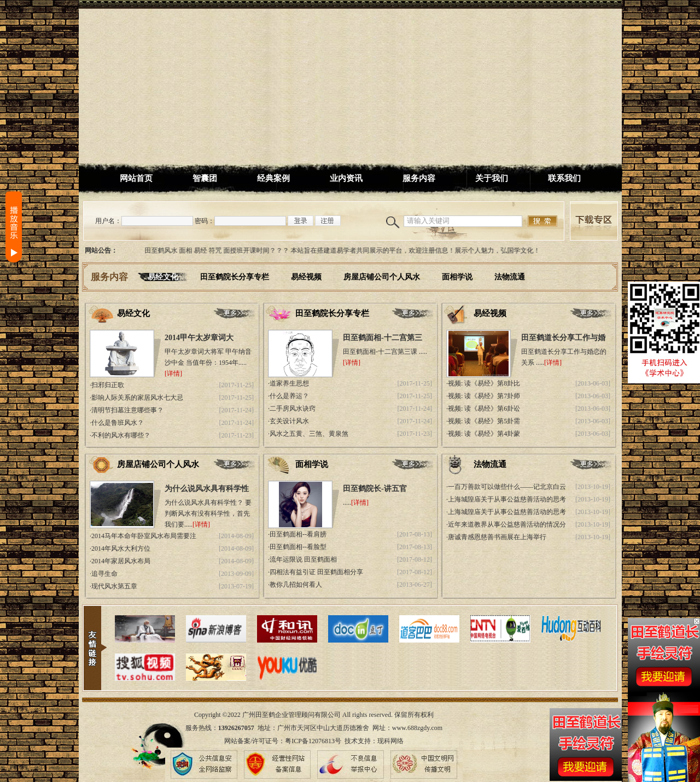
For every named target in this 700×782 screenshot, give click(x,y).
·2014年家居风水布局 (120, 561)
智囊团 (205, 178)
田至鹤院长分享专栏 (235, 277)
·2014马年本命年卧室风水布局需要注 (143, 536)
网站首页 (136, 178)
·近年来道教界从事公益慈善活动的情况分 (506, 524)
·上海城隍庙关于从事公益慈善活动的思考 (506, 499)
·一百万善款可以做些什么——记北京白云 (506, 487)
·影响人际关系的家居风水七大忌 (136, 398)
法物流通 (510, 277)
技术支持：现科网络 (374, 741)
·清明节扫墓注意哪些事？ (127, 410)
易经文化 (163, 277)
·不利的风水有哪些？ (120, 435)
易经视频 (306, 277)
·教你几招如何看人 (295, 585)
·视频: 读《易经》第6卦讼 (483, 408)
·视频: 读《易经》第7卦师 (483, 396)
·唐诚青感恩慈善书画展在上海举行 (496, 537)
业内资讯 (346, 178)
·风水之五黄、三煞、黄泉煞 (308, 434)
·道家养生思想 (288, 383)
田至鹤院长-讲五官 (375, 489)
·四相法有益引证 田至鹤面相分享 (316, 572)
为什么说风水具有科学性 (207, 489)
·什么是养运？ (288, 396)
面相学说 (457, 277)
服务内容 (419, 178)
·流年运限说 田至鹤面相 (302, 559)
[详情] (173, 374)
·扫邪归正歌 (107, 385)
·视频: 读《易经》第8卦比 (483, 383)
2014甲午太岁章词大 (199, 338)
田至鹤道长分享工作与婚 (563, 338)
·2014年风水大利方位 (120, 548)
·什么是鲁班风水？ (117, 423)
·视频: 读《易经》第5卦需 (483, 421)
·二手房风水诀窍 (292, 408)
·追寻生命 (104, 574)
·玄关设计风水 (288, 421)
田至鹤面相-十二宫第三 (383, 338)
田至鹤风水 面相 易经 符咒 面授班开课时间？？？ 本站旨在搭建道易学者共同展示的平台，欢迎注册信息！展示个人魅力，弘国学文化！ (346, 250)
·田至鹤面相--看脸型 (297, 547)
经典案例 (273, 178)
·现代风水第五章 (113, 586)
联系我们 (564, 178)
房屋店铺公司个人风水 (382, 277)
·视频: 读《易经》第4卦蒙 (483, 434)
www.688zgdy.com (417, 728)
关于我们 (492, 178)
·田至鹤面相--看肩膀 (297, 534)
